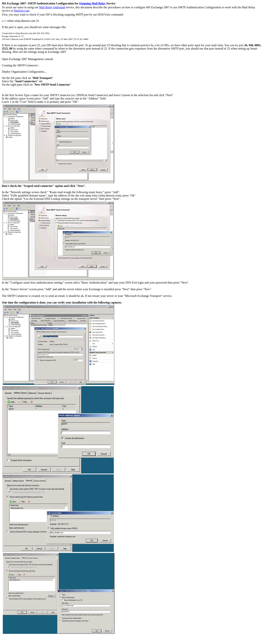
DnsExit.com (22, 11)
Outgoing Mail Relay (93, 3)
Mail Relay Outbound (52, 7)
